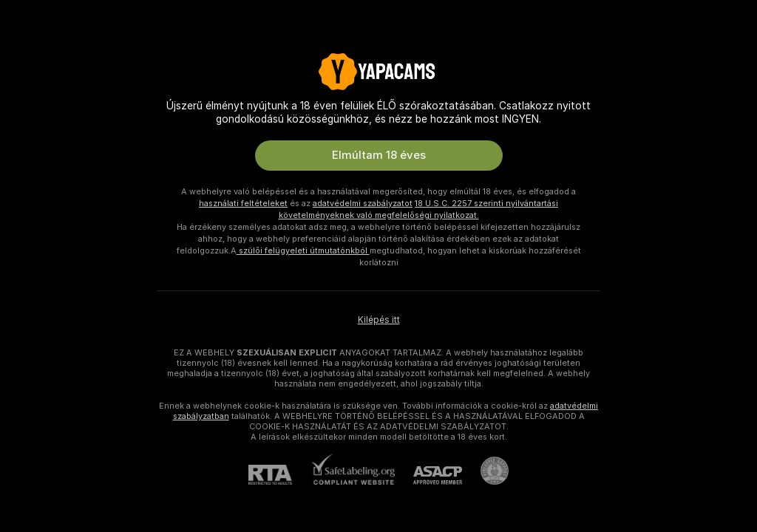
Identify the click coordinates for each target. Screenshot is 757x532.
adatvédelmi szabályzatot (363, 203)
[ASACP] (428, 475)
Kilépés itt (379, 320)
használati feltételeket (243, 203)
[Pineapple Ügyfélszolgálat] (485, 471)
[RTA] (279, 475)
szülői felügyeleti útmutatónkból (303, 250)
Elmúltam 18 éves (379, 155)
